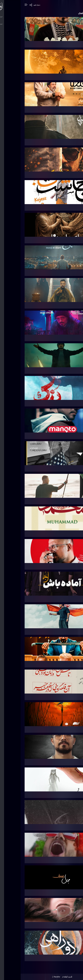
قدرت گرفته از (41, 978)
